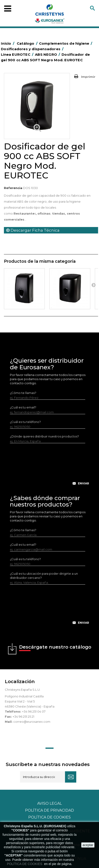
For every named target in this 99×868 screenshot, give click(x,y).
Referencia (13, 188)
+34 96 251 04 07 (34, 711)
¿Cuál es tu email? (23, 407)
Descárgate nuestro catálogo (55, 648)
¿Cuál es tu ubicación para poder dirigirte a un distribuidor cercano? (44, 576)
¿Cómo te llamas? (23, 393)
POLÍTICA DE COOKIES (25, 864)
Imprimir (88, 77)
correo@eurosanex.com (32, 722)
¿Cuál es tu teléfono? (25, 422)
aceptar (88, 845)
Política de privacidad (49, 810)
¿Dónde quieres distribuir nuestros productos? (44, 436)
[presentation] (50, 468)
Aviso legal (49, 803)
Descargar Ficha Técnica (33, 230)
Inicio (8, 43)
